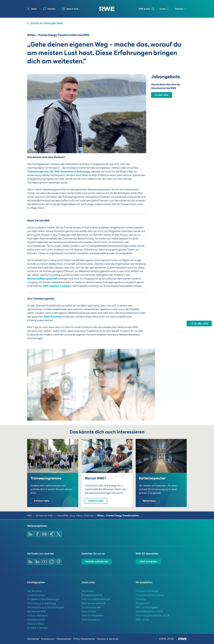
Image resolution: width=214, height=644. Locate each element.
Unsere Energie (36, 595)
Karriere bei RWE (44, 516)
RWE (30, 516)
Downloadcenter (91, 607)
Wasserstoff (143, 603)
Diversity (141, 599)
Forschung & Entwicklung (41, 603)
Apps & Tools (72, 9)
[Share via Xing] (51, 534)
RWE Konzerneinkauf (93, 603)
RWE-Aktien (142, 620)
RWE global (144, 9)
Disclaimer (33, 639)
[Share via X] (59, 534)
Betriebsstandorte (92, 595)
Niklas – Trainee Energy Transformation (118, 516)
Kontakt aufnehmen (97, 561)
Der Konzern (34, 591)
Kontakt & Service (37, 628)
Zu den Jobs (201, 323)
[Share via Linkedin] (30, 534)
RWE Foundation (91, 620)
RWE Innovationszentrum (96, 599)
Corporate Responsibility (150, 595)
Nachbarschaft (36, 620)
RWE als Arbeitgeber (147, 607)
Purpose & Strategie (147, 591)
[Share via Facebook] (37, 534)
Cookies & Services (107, 639)
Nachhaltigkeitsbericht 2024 (152, 616)
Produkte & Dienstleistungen (43, 599)
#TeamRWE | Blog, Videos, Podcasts (75, 516)
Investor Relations (38, 616)
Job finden (88, 591)
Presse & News (36, 624)
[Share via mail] (44, 534)
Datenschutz (64, 639)
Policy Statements (84, 639)
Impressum (48, 639)
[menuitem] (49, 9)
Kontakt (51, 9)
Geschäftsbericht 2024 (149, 612)
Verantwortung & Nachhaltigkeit (46, 607)
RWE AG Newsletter (93, 616)
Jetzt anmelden (148, 561)
